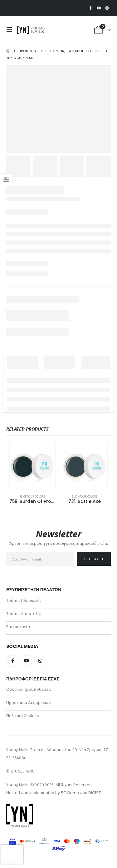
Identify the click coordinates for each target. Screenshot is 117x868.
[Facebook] (90, 8)
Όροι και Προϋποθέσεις (29, 689)
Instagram (40, 661)
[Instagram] (107, 8)
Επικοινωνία (18, 627)
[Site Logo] (31, 30)
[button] (11, 30)
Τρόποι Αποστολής (24, 613)
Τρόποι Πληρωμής (24, 600)
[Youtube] (99, 8)
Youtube (26, 661)
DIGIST (95, 793)
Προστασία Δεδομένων (28, 702)
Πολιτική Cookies (23, 716)
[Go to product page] (32, 466)
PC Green (70, 793)
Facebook (13, 661)
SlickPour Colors (32, 496)
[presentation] (12, 854)
